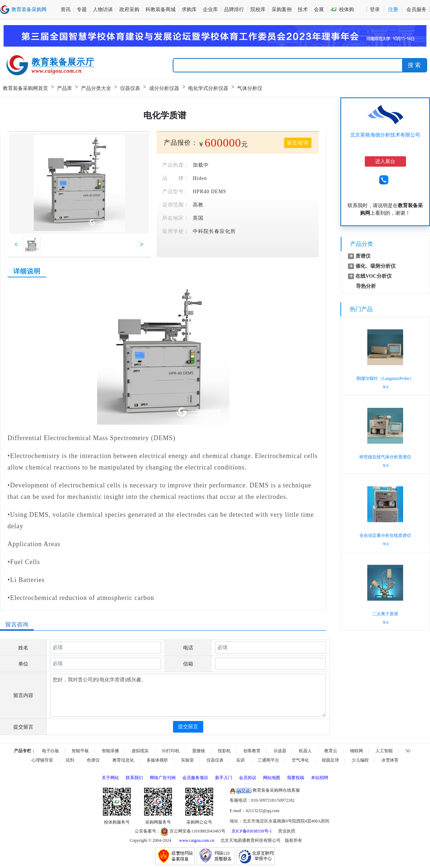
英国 (198, 218)
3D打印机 (170, 751)
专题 (82, 9)
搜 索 (414, 65)
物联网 (357, 751)
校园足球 (330, 760)
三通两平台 (268, 760)
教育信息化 (123, 760)
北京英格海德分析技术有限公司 (385, 135)
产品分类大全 (96, 88)
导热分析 (366, 286)
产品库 (64, 88)
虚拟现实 (140, 751)
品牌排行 (234, 9)
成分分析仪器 (164, 88)
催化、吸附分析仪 (376, 266)
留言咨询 (298, 143)
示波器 (280, 751)
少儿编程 (360, 760)
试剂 (70, 760)
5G (408, 751)
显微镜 (199, 751)
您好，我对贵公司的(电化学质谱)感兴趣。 (188, 695)
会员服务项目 (195, 778)
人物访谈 (103, 9)
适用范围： (176, 205)
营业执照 (287, 831)
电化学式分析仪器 (208, 88)
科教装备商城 (161, 9)
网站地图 (272, 778)
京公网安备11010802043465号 (193, 831)
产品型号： (176, 192)
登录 (375, 9)
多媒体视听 (157, 760)
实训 (240, 760)
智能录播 (110, 751)
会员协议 (248, 778)
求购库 (189, 9)
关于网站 (110, 778)
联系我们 (134, 778)
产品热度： (176, 165)
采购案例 (282, 9)
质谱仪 (363, 256)
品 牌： (176, 178)
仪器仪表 (130, 88)
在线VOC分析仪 (374, 276)
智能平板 (80, 751)
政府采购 (129, 9)
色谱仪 (93, 760)
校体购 (342, 9)
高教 (198, 205)
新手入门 (224, 778)
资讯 (66, 9)
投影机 (224, 751)
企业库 (210, 9)
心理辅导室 (42, 760)
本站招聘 (320, 778)
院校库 (258, 9)
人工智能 (384, 751)
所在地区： (176, 218)
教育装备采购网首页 (25, 88)
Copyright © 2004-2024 (150, 840)
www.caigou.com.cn (197, 840)
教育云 (331, 751)
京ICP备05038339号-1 (252, 831)
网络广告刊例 (163, 778)
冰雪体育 (390, 760)
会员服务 (416, 9)
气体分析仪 (250, 88)
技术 (303, 9)
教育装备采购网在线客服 (265, 790)
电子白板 (51, 751)
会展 (319, 9)
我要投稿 (296, 778)
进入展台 (385, 161)
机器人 (305, 751)
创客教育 (252, 751)
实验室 (187, 760)
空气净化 (300, 760)
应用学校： (176, 231)
